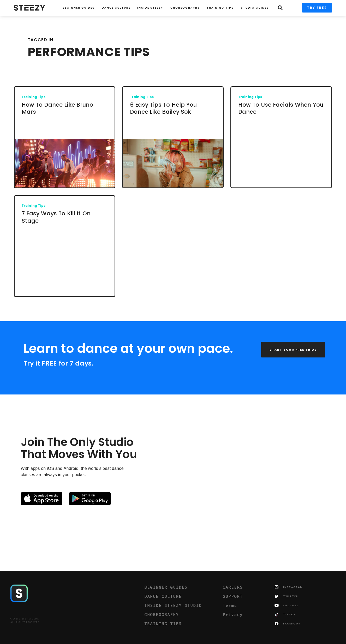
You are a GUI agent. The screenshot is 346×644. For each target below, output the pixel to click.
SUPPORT (233, 596)
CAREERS (233, 587)
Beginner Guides (79, 8)
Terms (230, 605)
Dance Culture (116, 8)
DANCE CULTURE (163, 596)
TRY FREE (317, 8)
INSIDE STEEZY (150, 8)
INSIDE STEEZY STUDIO (173, 605)
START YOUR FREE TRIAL (293, 350)
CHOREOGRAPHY (185, 8)
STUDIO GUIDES (255, 8)
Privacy (233, 615)
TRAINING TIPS (220, 8)
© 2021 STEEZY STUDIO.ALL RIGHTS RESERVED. (25, 621)
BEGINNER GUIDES (166, 587)
